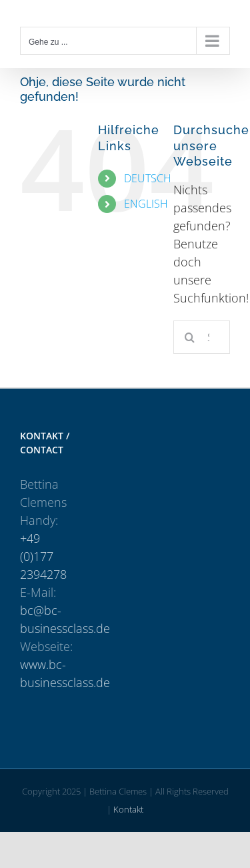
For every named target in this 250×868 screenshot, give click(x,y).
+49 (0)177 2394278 (43, 556)
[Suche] (190, 337)
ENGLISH (146, 204)
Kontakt (128, 809)
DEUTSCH (148, 178)
